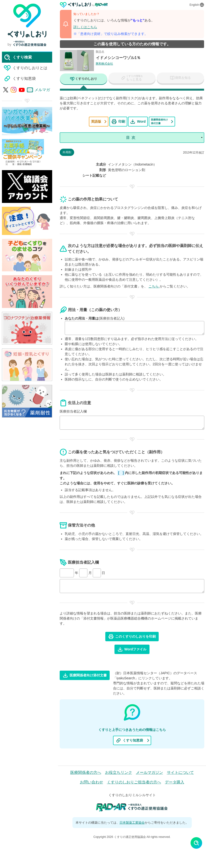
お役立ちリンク (119, 773)
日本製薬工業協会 (132, 823)
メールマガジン (149, 773)
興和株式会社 (104, 64)
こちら (154, 287)
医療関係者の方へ (86, 773)
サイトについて (180, 773)
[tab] (84, 80)
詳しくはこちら (85, 27)
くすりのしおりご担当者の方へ (134, 783)
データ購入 (175, 783)
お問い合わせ (92, 783)
